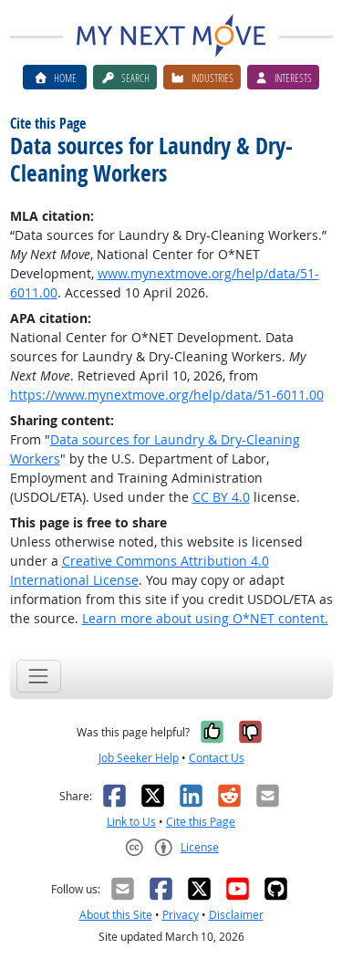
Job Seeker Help (139, 758)
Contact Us (217, 758)
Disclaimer (236, 915)
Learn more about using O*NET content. (205, 618)
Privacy (181, 915)
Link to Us (131, 822)
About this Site (116, 915)
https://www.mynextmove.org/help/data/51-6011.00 (167, 395)
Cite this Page (201, 822)
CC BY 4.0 (221, 497)
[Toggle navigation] (39, 676)
